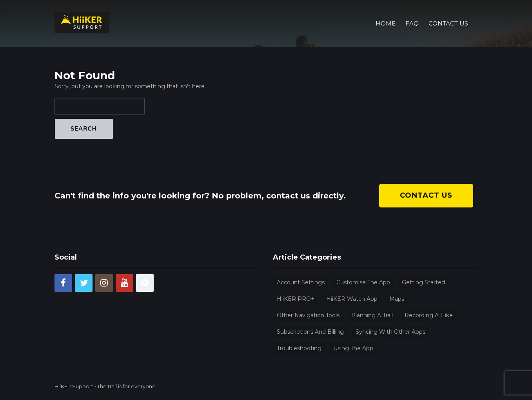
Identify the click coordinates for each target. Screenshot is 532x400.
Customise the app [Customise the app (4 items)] (363, 282)
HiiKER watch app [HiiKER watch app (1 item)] (352, 299)
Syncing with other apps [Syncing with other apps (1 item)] (390, 332)
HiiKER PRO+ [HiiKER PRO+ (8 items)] (296, 299)
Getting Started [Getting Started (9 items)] (423, 282)
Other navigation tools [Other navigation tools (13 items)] (308, 315)
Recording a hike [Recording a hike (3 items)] (429, 315)
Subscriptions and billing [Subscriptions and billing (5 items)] (310, 332)
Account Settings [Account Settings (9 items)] (301, 282)
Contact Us (448, 14)
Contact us (426, 195)
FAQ (412, 14)
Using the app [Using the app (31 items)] (353, 348)
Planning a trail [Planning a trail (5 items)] (372, 315)
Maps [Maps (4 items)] (397, 299)
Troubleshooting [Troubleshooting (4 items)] (299, 348)
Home (386, 14)
